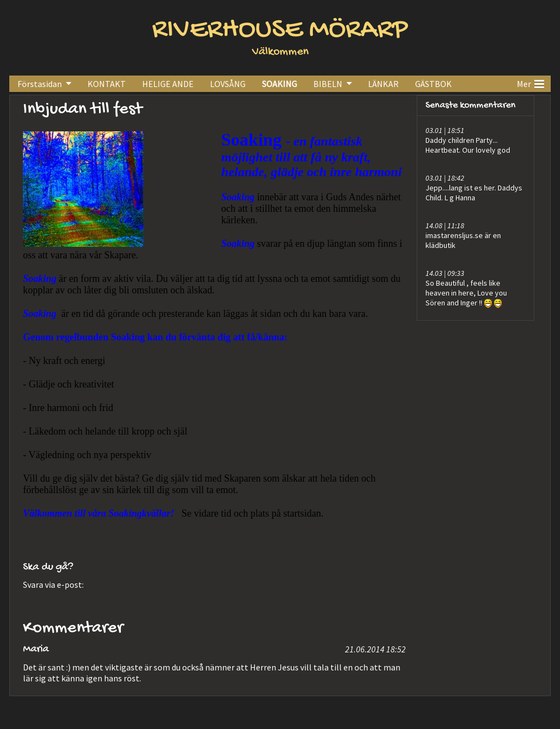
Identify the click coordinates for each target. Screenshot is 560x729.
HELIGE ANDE (168, 84)
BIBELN (328, 84)
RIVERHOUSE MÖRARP (280, 30)
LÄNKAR (383, 84)
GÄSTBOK (433, 84)
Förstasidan (40, 84)
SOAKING (279, 84)
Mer (530, 83)
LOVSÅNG (228, 84)
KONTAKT (107, 84)
